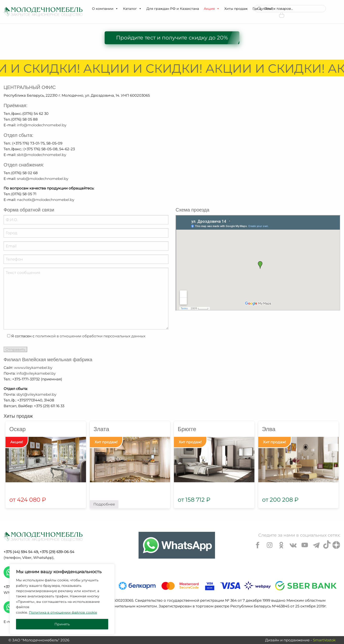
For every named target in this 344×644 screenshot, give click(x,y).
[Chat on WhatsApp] (177, 545)
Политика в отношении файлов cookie (63, 612)
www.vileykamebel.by (33, 368)
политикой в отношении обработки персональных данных (90, 336)
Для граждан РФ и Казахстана (173, 9)
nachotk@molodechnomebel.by (46, 200)
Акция (212, 9)
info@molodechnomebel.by (42, 125)
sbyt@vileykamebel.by (36, 394)
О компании (105, 9)
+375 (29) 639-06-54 (57, 552)
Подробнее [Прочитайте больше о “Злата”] (104, 504)
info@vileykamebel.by (36, 373)
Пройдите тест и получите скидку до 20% (172, 38)
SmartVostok (324, 640)
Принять (62, 624)
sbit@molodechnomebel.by (42, 155)
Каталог (132, 9)
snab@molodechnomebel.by (43, 179)
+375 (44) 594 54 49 (21, 552)
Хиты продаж (236, 9)
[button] (117, 9)
